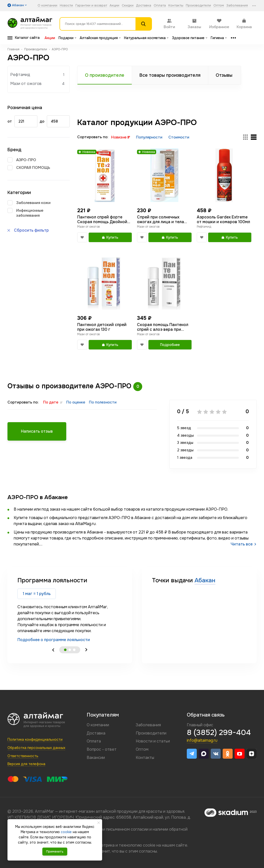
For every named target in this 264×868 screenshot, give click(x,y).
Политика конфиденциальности (35, 739)
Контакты (176, 6)
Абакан (205, 580)
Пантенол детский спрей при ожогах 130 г (102, 327)
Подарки (67, 38)
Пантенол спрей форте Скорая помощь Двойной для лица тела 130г (102, 219)
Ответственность (23, 756)
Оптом (219, 6)
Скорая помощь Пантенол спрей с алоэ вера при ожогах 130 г (163, 327)
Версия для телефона (26, 764)
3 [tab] (74, 650)
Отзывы (224, 75)
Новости (66, 6)
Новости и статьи (153, 741)
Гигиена (219, 38)
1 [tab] (65, 650)
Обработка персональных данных (36, 748)
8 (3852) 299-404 (219, 733)
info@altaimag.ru (202, 740)
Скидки (128, 6)
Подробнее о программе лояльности (54, 640)
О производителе (105, 75)
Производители (198, 6)
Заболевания (237, 6)
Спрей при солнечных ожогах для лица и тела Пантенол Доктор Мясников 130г (161, 219)
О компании (47, 6)
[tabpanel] (70, 610)
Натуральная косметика (146, 38)
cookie (149, 845)
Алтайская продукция (100, 38)
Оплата (160, 6)
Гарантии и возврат (91, 6)
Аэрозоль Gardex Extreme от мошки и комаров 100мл (223, 219)
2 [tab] (70, 650)
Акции (114, 6)
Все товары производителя (170, 75)
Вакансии (96, 758)
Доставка (144, 6)
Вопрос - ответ (102, 749)
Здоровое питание (190, 38)
